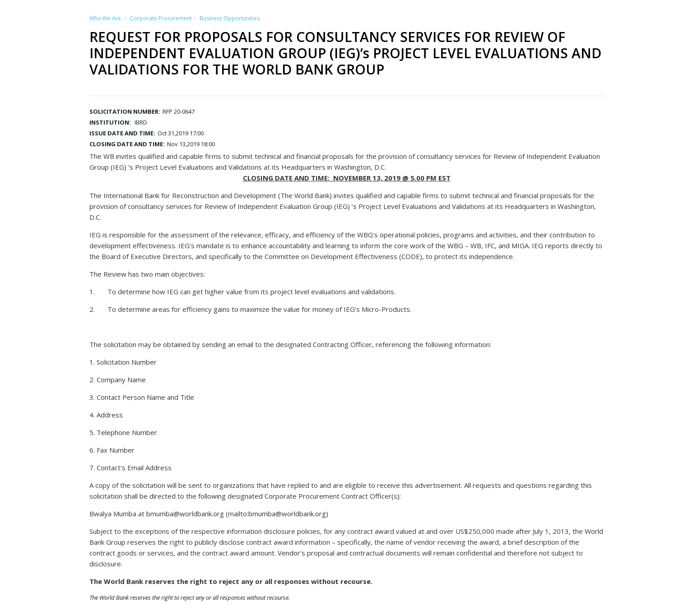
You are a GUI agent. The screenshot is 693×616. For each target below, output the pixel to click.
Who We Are (105, 18)
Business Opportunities (230, 18)
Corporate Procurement (161, 18)
